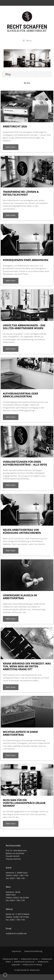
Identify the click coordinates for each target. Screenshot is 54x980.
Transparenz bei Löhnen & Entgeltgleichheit (21, 193)
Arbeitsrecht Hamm (30, 959)
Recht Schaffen (27, 27)
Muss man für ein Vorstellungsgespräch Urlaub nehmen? (24, 803)
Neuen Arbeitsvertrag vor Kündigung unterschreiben (22, 531)
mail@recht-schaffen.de (16, 933)
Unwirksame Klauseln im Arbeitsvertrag (20, 597)
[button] (5, 975)
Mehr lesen (11, 147)
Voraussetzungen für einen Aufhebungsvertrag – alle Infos (25, 463)
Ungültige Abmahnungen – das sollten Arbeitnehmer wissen (24, 327)
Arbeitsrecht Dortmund (24, 962)
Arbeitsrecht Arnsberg (32, 965)
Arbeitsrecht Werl (10, 959)
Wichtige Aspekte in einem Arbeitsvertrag (20, 733)
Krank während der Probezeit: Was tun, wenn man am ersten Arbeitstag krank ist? (27, 666)
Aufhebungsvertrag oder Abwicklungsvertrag (20, 395)
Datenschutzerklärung (33, 951)
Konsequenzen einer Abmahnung (26, 260)
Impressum (16, 951)
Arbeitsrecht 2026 (15, 126)
